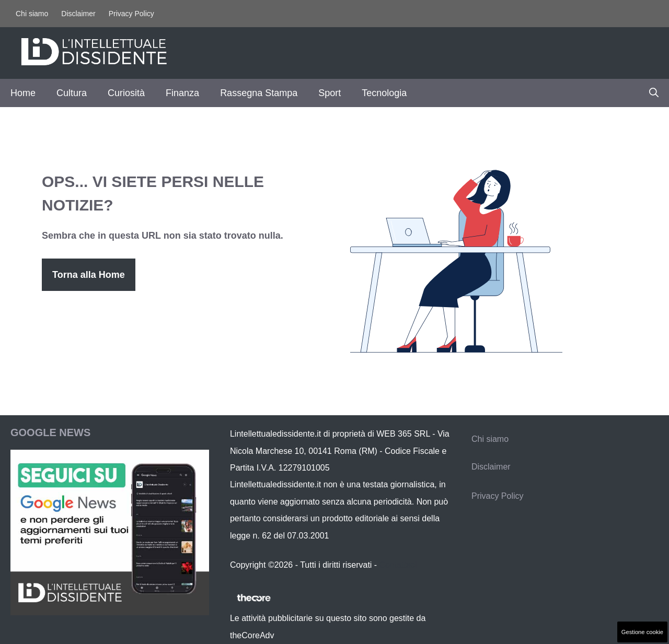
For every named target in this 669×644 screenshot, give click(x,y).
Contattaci (398, 565)
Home (23, 93)
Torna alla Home (89, 275)
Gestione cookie (642, 632)
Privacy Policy (131, 14)
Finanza (182, 93)
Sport (330, 93)
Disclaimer (78, 14)
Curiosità (126, 93)
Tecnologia (384, 93)
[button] (654, 93)
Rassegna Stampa (259, 93)
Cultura (72, 93)
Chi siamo (32, 14)
